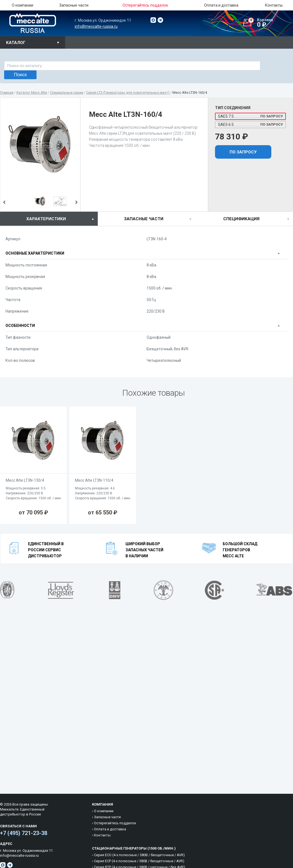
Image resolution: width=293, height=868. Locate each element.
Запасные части (74, 5)
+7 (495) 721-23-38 (24, 833)
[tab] (49, 219)
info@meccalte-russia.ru (96, 26)
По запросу (243, 152)
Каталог (16, 43)
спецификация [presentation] (241, 219)
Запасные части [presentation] (144, 219)
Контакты (274, 5)
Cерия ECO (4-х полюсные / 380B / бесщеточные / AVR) (139, 855)
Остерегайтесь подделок (115, 823)
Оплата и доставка (221, 5)
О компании (23, 5)
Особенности (20, 326)
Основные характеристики (35, 253)
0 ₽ (270, 23)
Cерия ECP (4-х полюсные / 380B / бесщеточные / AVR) (139, 861)
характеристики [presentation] (46, 219)
